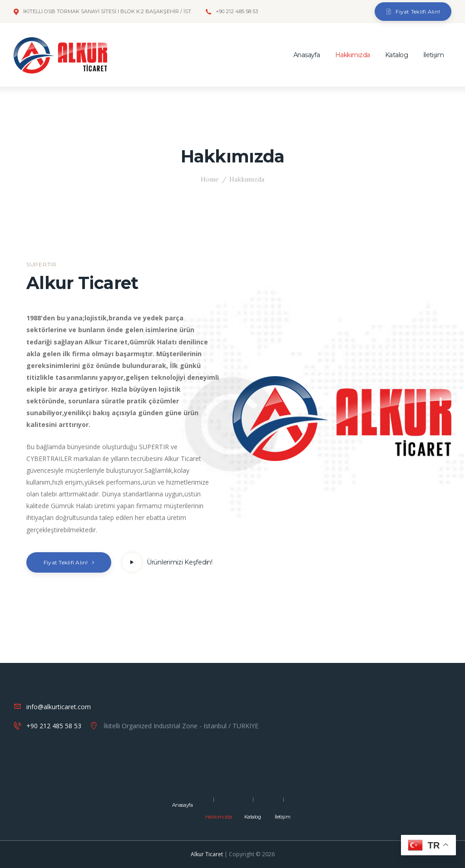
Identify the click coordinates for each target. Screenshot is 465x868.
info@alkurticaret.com (59, 707)
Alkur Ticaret (207, 854)
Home (210, 179)
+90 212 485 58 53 (54, 726)
